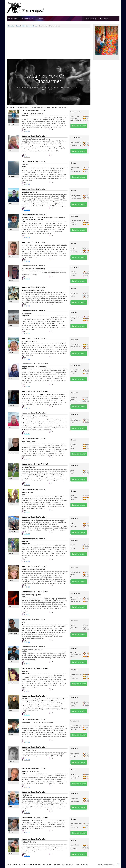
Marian (11, 853)
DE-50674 (27, 459)
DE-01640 (27, 157)
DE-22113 (27, 333)
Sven (10, 661)
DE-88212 (27, 615)
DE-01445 (27, 386)
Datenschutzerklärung (68, 865)
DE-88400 (27, 261)
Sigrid (10, 479)
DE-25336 (27, 534)
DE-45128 (27, 856)
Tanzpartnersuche (28, 19)
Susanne (11, 683)
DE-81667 (27, 760)
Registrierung (92, 19)
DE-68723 (27, 832)
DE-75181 (27, 742)
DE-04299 (27, 306)
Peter (10, 302)
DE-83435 (27, 561)
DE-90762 (27, 131)
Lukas (10, 204)
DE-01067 (27, 184)
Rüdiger (11, 353)
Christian (11, 761)
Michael (11, 280)
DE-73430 (27, 664)
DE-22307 (27, 434)
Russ (10, 229)
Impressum (85, 865)
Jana (10, 378)
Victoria (11, 832)
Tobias (11, 257)
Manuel (11, 734)
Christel (11, 581)
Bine (10, 150)
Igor (10, 427)
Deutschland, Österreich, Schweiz (26, 26)
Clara (10, 606)
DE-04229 (27, 691)
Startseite (14, 19)
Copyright (56, 865)
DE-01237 (27, 787)
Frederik (11, 806)
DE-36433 (27, 485)
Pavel (10, 783)
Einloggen (105, 19)
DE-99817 (27, 408)
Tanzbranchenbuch (34, 865)
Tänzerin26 (12, 532)
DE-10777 (27, 210)
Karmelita (12, 406)
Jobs (44, 865)
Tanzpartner (23, 865)
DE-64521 (27, 587)
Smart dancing (13, 634)
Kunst (49, 865)
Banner (9, 865)
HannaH (11, 125)
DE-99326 (27, 715)
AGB (78, 865)
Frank (10, 710)
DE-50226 (27, 279)
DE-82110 (27, 813)
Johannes (12, 176)
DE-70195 (27, 512)
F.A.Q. (15, 865)
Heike (10, 325)
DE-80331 (27, 237)
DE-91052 (27, 642)
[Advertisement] (49, 44)
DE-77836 (27, 359)
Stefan (11, 504)
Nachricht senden (79, 126)
